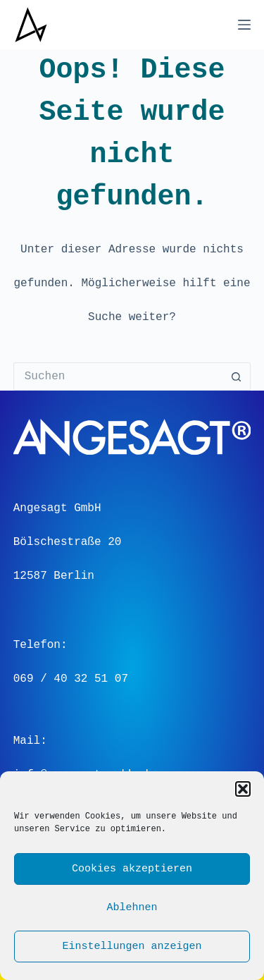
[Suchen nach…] (118, 376)
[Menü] (244, 25)
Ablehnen (132, 908)
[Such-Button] (237, 376)
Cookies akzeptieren (132, 869)
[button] (243, 789)
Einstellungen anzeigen (132, 947)
